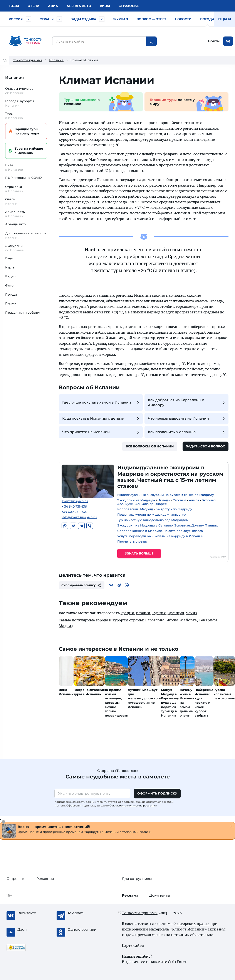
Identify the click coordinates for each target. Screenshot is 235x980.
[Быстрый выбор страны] (59, 19)
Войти (214, 41)
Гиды (9, 258)
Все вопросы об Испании (150, 446)
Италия (143, 613)
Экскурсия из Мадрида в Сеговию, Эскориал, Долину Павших (168, 525)
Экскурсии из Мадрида (136, 500)
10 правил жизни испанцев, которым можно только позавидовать (116, 703)
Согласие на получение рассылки (133, 805)
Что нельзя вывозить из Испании (187, 419)
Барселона (155, 620)
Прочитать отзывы (132, 541)
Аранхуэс (125, 504)
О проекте (16, 879)
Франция (176, 613)
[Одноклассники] (85, 930)
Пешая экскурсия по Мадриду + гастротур (152, 515)
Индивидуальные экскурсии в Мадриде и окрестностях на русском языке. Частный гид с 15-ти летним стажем (170, 477)
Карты (229, 19)
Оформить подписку (157, 793)
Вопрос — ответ (151, 19)
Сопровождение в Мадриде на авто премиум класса (160, 531)
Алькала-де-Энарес (151, 504)
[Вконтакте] (111, 585)
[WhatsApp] (127, 585)
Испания (56, 60)
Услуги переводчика (134, 536)
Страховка (129, 6)
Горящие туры (25, 131)
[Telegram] (119, 585)
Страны (47, 19)
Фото (9, 285)
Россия (16, 19)
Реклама (130, 895)
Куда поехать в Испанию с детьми (101, 419)
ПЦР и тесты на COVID (23, 178)
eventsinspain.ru (75, 501)
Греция (127, 613)
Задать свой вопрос (206, 446)
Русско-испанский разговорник (224, 694)
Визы (105, 6)
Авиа (53, 6)
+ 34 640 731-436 (74, 507)
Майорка (188, 620)
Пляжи (11, 303)
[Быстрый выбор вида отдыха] (102, 19)
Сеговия (179, 500)
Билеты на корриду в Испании (178, 536)
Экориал (209, 500)
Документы (160, 895)
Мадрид (66, 626)
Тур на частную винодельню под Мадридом (153, 520)
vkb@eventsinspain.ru (79, 517)
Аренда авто (79, 6)
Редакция (45, 879)
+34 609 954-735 (74, 512)
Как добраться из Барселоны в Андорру (187, 402)
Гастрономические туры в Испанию (89, 692)
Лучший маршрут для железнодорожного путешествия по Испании (144, 698)
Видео (10, 276)
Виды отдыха (83, 19)
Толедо (164, 500)
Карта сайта (133, 945)
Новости (183, 19)
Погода (207, 19)
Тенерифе (208, 620)
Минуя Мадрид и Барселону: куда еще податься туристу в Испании (170, 703)
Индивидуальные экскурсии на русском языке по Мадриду (166, 495)
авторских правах (193, 924)
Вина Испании (66, 692)
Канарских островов (108, 139)
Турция (159, 613)
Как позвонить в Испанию (187, 432)
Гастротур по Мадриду (174, 509)
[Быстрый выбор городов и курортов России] (28, 19)
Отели (34, 6)
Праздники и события (23, 313)
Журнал (121, 19)
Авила (194, 500)
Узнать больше (139, 553)
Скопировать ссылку (82, 585)
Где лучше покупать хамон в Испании (101, 403)
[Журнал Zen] (35, 930)
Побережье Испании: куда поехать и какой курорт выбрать (204, 703)
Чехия (192, 613)
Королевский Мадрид (135, 509)
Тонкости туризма (28, 60)
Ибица (172, 620)
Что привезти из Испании (101, 432)
